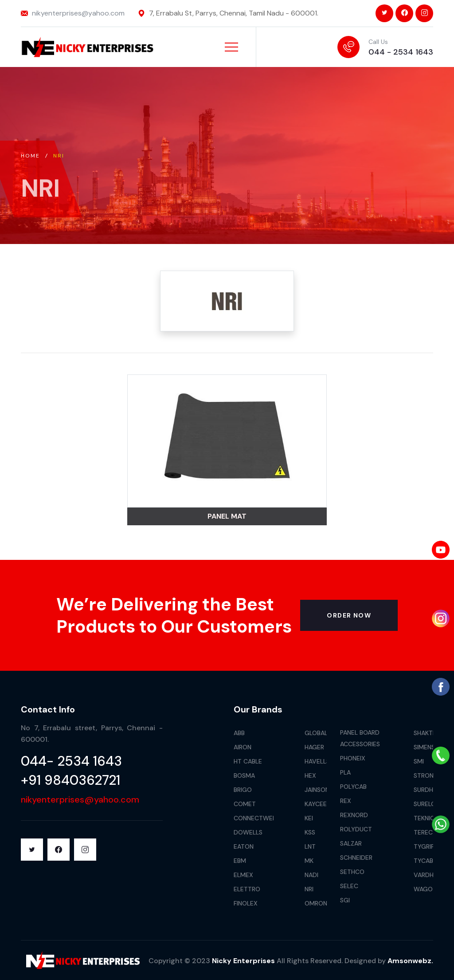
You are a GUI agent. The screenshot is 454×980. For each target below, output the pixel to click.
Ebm (240, 861)
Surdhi (424, 790)
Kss (310, 832)
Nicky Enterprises (243, 961)
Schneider (356, 858)
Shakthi (426, 733)
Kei (309, 818)
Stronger (430, 775)
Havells (317, 761)
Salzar (351, 843)
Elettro (247, 889)
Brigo (243, 790)
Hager (314, 747)
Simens (424, 747)
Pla (345, 772)
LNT (310, 846)
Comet (245, 804)
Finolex (246, 903)
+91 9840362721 (70, 780)
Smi (419, 761)
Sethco (352, 872)
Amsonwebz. (410, 961)
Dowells (248, 832)
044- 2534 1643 (71, 761)
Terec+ (425, 832)
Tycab (423, 861)
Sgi (345, 900)
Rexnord (354, 815)
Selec (349, 886)
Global (316, 733)
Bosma (244, 775)
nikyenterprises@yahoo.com (78, 13)
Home (31, 156)
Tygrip (424, 846)
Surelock (429, 804)
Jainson (317, 790)
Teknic (424, 818)
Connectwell (256, 818)
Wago (423, 889)
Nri (309, 889)
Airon (243, 747)
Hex (310, 775)
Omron (316, 903)
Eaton (244, 846)
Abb (239, 733)
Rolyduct (356, 829)
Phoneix (353, 758)
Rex (346, 801)
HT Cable (248, 761)
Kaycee (316, 804)
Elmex (243, 875)
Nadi (311, 875)
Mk (309, 861)
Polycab (353, 787)
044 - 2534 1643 (401, 52)
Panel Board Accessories (360, 738)
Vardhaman (432, 875)
